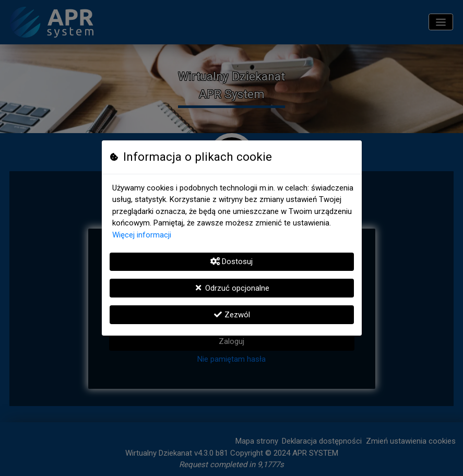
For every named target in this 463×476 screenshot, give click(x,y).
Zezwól (232, 315)
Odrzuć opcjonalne (232, 288)
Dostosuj (232, 261)
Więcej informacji (142, 235)
